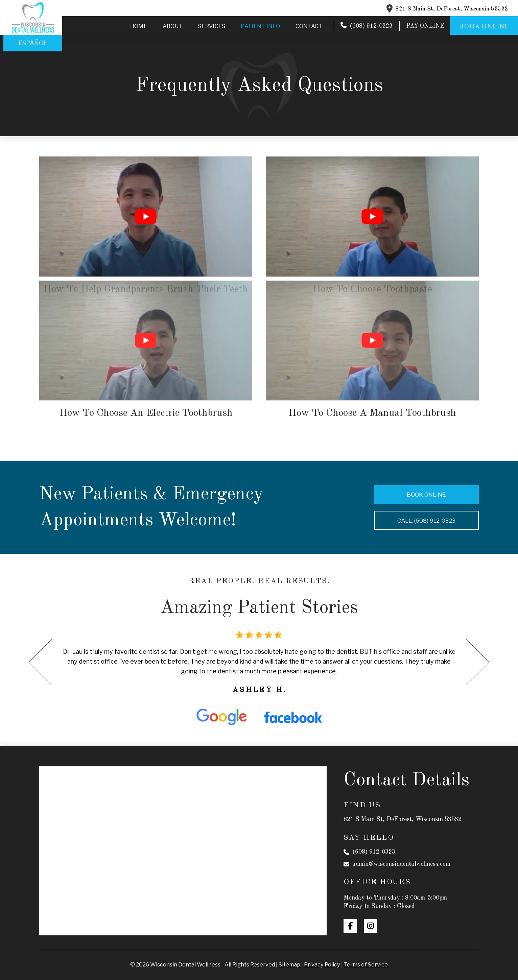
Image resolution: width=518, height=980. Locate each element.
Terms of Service (366, 964)
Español (33, 43)
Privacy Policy (322, 964)
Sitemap (289, 964)
